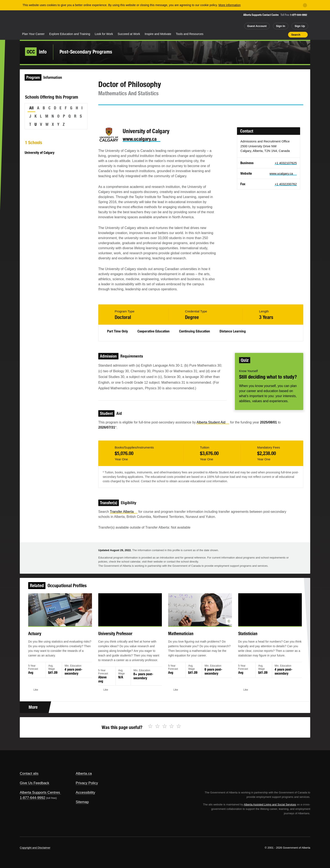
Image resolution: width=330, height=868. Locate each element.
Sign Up (300, 26)
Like (276, 34)
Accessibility (86, 792)
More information (230, 5)
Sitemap (82, 802)
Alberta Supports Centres (40, 792)
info (36, 52)
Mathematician (179, 639)
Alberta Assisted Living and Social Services (270, 804)
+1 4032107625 (286, 163)
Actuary (48, 639)
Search (296, 35)
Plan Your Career (33, 34)
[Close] (305, 5)
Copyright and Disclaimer (35, 848)
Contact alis (29, 774)
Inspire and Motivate (158, 34)
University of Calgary (40, 153)
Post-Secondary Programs (86, 52)
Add (269, 35)
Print (283, 35)
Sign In (281, 26)
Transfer (124, 512)
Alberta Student (213, 422)
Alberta (36, 21)
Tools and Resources (190, 34)
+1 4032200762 (286, 184)
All (31, 108)
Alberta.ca (84, 774)
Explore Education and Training (70, 34)
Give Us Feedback (35, 783)
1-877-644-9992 (299, 15)
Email (137, 113)
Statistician (240, 639)
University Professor (120, 639)
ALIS (65, 21)
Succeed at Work (129, 34)
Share (261, 35)
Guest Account (257, 26)
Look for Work (104, 34)
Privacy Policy (87, 783)
